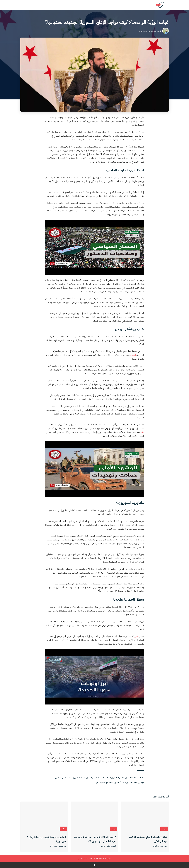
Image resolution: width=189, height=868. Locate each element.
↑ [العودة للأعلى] (95, 865)
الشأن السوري (91, 778)
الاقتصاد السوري (131, 778)
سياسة (164, 829)
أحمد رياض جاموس (154, 31)
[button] (166, 5)
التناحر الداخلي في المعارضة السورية (111, 778)
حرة (97, 782)
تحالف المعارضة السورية (62, 778)
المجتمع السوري (79, 778)
